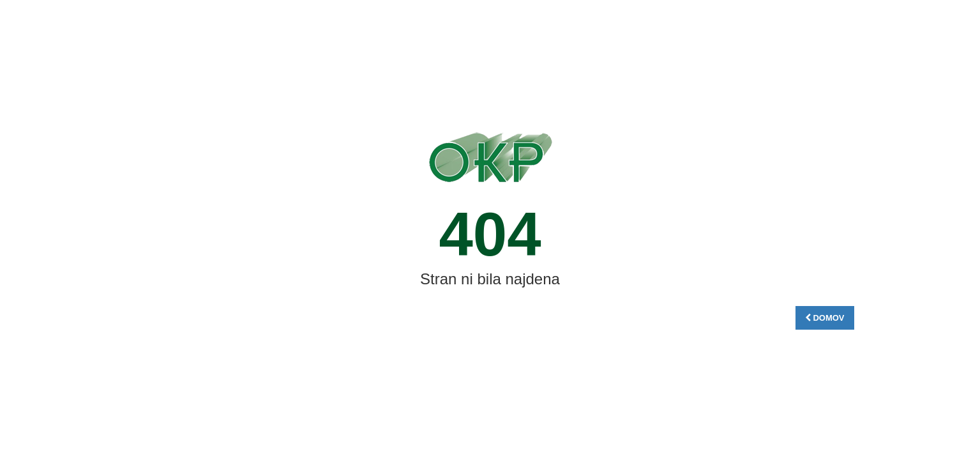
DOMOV (825, 318)
